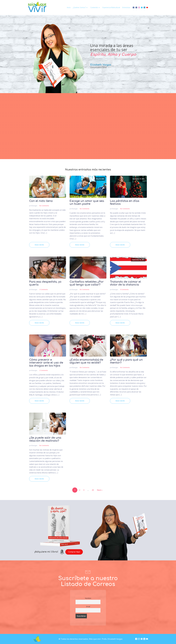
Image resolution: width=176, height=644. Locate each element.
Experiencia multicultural (111, 7)
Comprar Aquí (74, 552)
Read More (39, 245)
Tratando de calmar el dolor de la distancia (125, 283)
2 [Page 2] (80, 490)
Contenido (95, 7)
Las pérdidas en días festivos (125, 202)
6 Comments (124, 289)
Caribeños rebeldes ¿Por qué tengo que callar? (87, 283)
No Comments (44, 206)
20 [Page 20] (93, 490)
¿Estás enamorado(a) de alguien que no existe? (86, 361)
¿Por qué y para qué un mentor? (126, 361)
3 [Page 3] (84, 490)
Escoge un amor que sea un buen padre (87, 202)
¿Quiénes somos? (80, 7)
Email (88, 607)
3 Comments (44, 289)
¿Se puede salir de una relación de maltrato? (45, 439)
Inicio (69, 7)
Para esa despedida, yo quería (45, 283)
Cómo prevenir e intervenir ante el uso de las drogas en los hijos (46, 363)
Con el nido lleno (41, 201)
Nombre (88, 598)
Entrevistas (126, 7)
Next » (100, 490)
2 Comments (44, 370)
